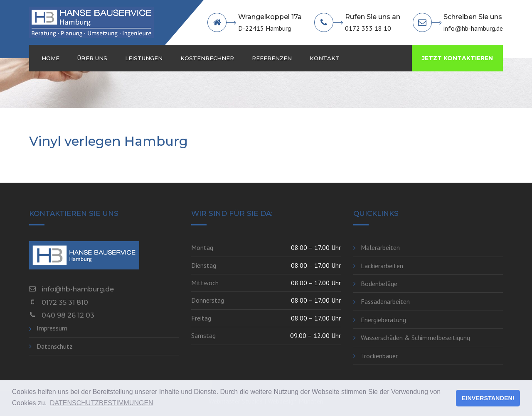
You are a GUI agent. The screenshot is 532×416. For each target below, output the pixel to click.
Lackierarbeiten (382, 266)
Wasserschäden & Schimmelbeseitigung (415, 338)
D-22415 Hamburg (265, 28)
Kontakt (325, 58)
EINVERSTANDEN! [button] (488, 398)
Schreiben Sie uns (473, 17)
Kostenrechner (207, 58)
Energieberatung (383, 320)
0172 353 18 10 (368, 28)
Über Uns (92, 58)
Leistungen (144, 58)
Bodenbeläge (379, 284)
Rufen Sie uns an (373, 17)
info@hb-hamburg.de (473, 28)
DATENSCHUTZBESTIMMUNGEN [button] (102, 403)
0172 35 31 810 (65, 302)
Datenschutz (55, 346)
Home (50, 58)
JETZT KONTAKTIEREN (457, 58)
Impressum (52, 328)
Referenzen (272, 58)
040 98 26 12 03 (68, 315)
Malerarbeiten (380, 247)
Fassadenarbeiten (385, 301)
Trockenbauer (379, 356)
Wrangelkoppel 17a (270, 17)
